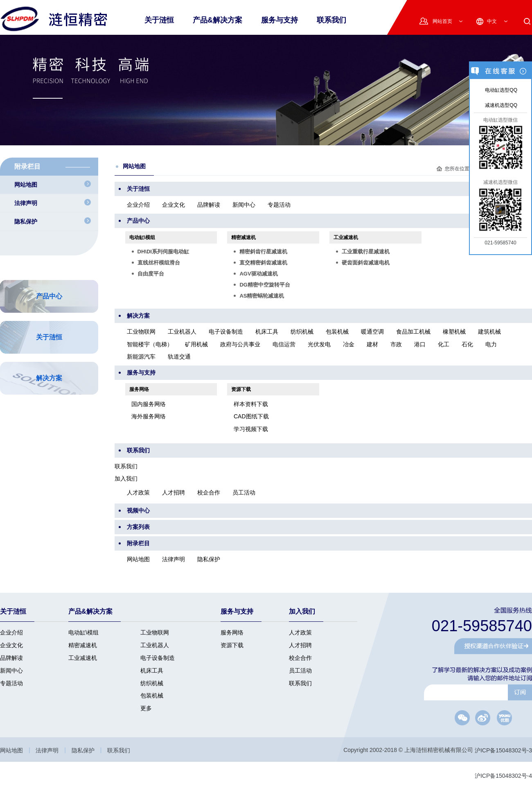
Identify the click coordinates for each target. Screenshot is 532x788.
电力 (491, 344)
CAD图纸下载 (251, 417)
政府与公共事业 (240, 344)
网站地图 (138, 559)
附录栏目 (138, 543)
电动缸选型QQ (500, 90)
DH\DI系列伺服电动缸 (163, 252)
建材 (372, 344)
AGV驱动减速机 (258, 274)
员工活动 (244, 492)
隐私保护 (209, 559)
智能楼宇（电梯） (150, 344)
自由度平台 (151, 274)
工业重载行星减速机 (366, 252)
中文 (492, 21)
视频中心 (138, 510)
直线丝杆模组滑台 (159, 263)
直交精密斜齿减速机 (263, 263)
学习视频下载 (251, 429)
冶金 (349, 344)
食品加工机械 (413, 332)
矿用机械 (196, 344)
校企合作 (209, 492)
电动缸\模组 (142, 237)
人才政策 (138, 492)
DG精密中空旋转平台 (265, 285)
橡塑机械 (454, 332)
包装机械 (337, 332)
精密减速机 (243, 237)
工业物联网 (141, 332)
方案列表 (138, 527)
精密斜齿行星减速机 (263, 252)
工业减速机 (346, 237)
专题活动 (279, 205)
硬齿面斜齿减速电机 (366, 263)
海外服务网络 (149, 417)
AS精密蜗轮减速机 (262, 296)
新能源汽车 (141, 357)
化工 (444, 344)
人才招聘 (174, 492)
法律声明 (174, 559)
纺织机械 (302, 332)
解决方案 (138, 316)
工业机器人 (182, 332)
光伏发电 (319, 344)
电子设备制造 (226, 332)
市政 (396, 344)
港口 (420, 344)
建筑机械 (489, 332)
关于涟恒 (138, 189)
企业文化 (174, 205)
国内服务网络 (149, 404)
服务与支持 (280, 20)
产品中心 (138, 221)
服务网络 (139, 389)
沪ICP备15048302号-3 (503, 751)
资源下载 (241, 389)
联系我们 (331, 20)
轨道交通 (179, 357)
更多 (146, 708)
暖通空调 (372, 332)
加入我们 (126, 479)
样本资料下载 (251, 404)
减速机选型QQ (500, 105)
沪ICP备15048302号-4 (503, 776)
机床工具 (267, 332)
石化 (467, 344)
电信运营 (284, 344)
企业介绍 (138, 205)
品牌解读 (209, 205)
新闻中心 (244, 205)
